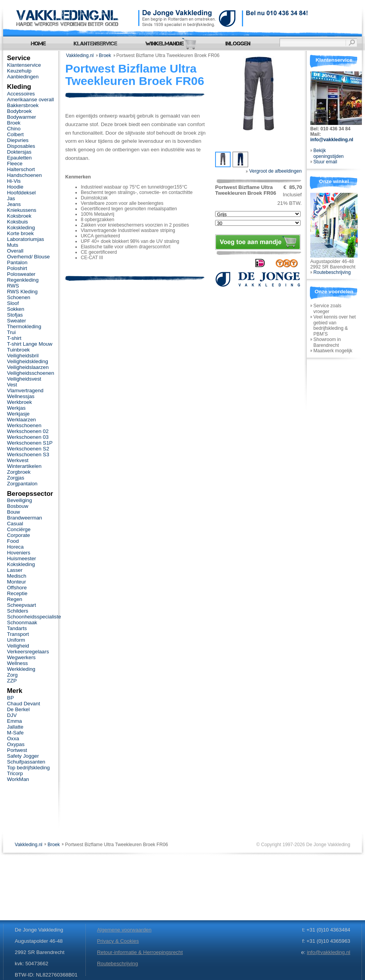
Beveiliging (19, 500)
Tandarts (17, 628)
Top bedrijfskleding (28, 768)
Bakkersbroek (23, 105)
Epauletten (19, 158)
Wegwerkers (21, 657)
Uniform (16, 640)
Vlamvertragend (25, 390)
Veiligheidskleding (28, 361)
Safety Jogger (23, 756)
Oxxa (13, 738)
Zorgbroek (19, 472)
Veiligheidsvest (24, 379)
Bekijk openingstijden (328, 153)
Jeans (14, 204)
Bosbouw (18, 506)
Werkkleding (21, 669)
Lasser (15, 570)
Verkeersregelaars (28, 652)
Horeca (15, 547)
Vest (12, 385)
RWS (13, 286)
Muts (13, 245)
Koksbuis (17, 222)
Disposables (21, 146)
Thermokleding (24, 326)
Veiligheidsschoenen (30, 373)
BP (10, 698)
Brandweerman (24, 518)
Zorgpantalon (22, 484)
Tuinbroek (18, 350)
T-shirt (14, 338)
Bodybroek (19, 111)
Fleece (15, 164)
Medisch (17, 576)
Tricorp (15, 773)
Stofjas (15, 315)
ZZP (12, 681)
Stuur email (325, 162)
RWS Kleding (22, 292)
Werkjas (16, 408)
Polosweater (21, 274)
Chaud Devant (23, 704)
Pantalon (17, 262)
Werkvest (18, 460)
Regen (15, 599)
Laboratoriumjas (25, 239)
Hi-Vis (14, 181)
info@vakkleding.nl (332, 140)
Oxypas (16, 744)
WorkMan (18, 779)
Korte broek (20, 233)
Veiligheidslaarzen (28, 367)
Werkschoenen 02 (28, 431)
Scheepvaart (22, 605)
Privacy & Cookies (118, 941)
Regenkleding (23, 280)
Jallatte (15, 727)
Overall (15, 251)
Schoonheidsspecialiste (34, 617)
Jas (11, 198)
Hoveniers (19, 553)
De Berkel (18, 709)
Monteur (17, 582)
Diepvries (18, 140)
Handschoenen (24, 175)
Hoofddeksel (21, 193)
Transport (18, 634)
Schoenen (19, 297)
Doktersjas (19, 152)
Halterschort (21, 169)
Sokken (16, 309)
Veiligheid (18, 646)
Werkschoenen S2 (28, 449)
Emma (14, 721)
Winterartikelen (24, 466)
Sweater (17, 321)
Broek (105, 55)
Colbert (15, 134)
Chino (14, 129)
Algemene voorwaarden (124, 930)
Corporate (18, 535)
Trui (11, 332)
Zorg (12, 675)
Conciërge (19, 529)
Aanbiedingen (23, 77)
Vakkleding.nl (80, 55)
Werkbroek (19, 402)
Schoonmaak (22, 622)
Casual (15, 524)
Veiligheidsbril (23, 356)
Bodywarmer (22, 117)
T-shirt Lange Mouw (30, 344)
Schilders (18, 611)
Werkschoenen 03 (28, 437)
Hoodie (15, 187)
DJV (12, 715)
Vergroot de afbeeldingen (274, 171)
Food (13, 541)
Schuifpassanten (26, 762)
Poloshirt (17, 268)
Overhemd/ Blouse (28, 257)
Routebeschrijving (332, 272)
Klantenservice (24, 65)
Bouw (13, 512)
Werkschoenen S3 (28, 455)
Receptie (17, 593)
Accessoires (21, 94)
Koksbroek (19, 216)
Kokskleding (21, 228)
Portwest (17, 750)
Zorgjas (16, 478)
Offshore (17, 588)
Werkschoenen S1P (30, 443)
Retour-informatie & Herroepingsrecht (140, 952)
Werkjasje (18, 414)
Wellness (17, 663)
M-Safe (15, 733)
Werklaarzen (21, 420)
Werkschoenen (24, 425)
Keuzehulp (19, 71)
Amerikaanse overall (30, 100)
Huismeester (22, 558)
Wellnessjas (21, 396)
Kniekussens (22, 210)
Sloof (13, 303)
